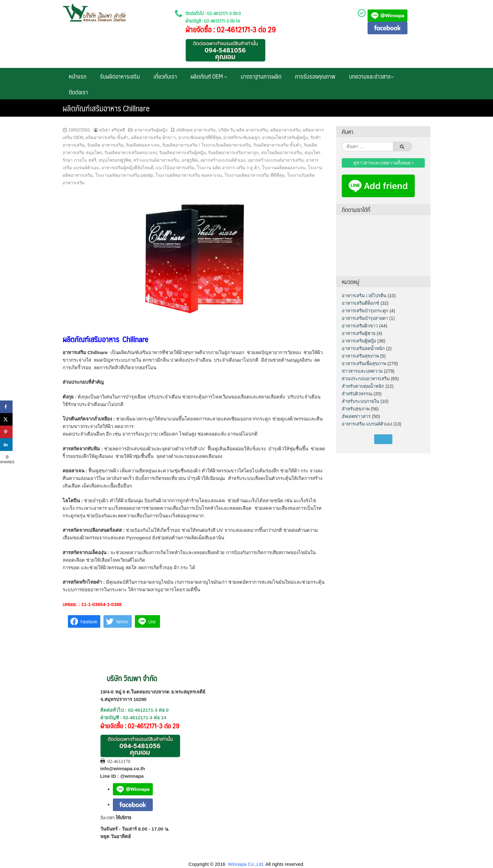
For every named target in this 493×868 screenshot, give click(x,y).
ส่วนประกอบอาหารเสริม (366, 379)
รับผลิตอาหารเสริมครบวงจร (131, 153)
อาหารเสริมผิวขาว (360, 326)
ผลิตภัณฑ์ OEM (209, 76)
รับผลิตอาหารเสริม (120, 76)
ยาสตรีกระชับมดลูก (241, 137)
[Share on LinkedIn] (6, 445)
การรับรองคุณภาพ (315, 76)
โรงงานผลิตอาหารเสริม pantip (124, 175)
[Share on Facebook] (6, 407)
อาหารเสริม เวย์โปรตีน (364, 296)
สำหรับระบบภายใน (360, 401)
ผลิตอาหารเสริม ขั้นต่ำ (107, 137)
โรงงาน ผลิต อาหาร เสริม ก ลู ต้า (228, 168)
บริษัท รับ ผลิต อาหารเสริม (243, 130)
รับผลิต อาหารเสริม (105, 145)
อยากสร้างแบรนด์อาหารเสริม (276, 160)
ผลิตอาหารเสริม (285, 130)
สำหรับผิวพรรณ (357, 394)
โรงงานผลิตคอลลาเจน (284, 168)
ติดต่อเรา (78, 92)
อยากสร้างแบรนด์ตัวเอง (223, 160)
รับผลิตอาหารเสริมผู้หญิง (182, 153)
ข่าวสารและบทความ (362, 371)
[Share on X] (6, 420)
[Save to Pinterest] (6, 432)
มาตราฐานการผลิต (261, 76)
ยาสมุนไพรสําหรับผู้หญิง (285, 137)
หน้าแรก (78, 76)
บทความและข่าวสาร (371, 76)
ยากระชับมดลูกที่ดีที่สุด (200, 137)
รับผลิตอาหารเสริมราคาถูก (233, 153)
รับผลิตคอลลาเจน (143, 145)
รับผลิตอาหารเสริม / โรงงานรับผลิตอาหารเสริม (207, 145)
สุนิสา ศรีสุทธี (112, 130)
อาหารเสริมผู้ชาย (359, 333)
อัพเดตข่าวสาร (356, 416)
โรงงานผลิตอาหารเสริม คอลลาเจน (189, 175)
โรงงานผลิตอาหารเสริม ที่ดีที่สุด (255, 175)
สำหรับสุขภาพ (356, 409)
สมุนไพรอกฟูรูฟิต (115, 160)
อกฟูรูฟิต (190, 160)
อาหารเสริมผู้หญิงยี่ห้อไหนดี (127, 168)
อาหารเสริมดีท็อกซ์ (360, 303)
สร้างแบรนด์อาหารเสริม (156, 160)
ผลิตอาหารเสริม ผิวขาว (153, 137)
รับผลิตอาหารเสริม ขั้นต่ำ (277, 145)
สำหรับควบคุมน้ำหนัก (363, 386)
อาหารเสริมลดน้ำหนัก (363, 348)
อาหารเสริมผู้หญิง (151, 130)
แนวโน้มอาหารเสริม (175, 168)
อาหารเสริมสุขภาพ (360, 356)
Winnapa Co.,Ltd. (246, 864)
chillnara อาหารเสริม (196, 130)
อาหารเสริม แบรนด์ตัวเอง (367, 424)
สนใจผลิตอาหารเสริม (281, 153)
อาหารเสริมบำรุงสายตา (365, 318)
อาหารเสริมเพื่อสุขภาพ (364, 364)
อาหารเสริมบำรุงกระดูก (365, 311)
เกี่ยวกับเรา (165, 76)
